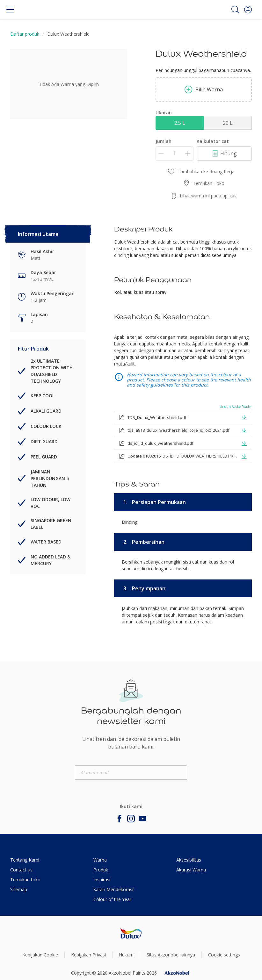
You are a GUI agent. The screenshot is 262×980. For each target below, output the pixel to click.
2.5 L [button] (180, 123)
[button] (248, 10)
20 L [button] (228, 123)
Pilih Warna (204, 89)
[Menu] (10, 10)
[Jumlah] (175, 154)
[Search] (235, 10)
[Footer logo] (131, 934)
